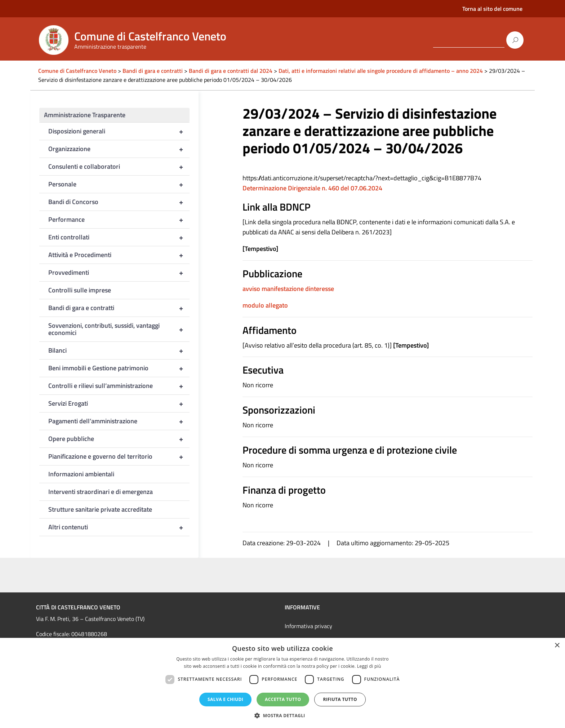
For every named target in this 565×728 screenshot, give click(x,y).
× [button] (557, 646)
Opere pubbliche (119, 439)
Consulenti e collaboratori (119, 167)
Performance (119, 220)
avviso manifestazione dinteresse (288, 289)
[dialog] (282, 683)
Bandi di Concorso (119, 202)
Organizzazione (119, 149)
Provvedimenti (119, 273)
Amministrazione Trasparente (85, 115)
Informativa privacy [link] (308, 626)
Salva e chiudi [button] (225, 699)
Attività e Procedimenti (119, 255)
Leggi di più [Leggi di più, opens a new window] (369, 666)
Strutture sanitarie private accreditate (100, 509)
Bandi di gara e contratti (119, 308)
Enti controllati (119, 237)
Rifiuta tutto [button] (340, 699)
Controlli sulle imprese (80, 290)
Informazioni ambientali (81, 474)
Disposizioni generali (119, 131)
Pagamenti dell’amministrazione (119, 421)
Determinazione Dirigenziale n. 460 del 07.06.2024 (312, 188)
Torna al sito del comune (492, 9)
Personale (119, 184)
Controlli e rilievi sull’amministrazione (119, 386)
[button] (282, 716)
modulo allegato (265, 305)
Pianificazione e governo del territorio (119, 456)
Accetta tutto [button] (283, 699)
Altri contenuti (119, 527)
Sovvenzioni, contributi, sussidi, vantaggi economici (119, 329)
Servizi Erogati (119, 403)
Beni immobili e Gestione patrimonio (119, 368)
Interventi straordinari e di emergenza (101, 492)
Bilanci (119, 350)
